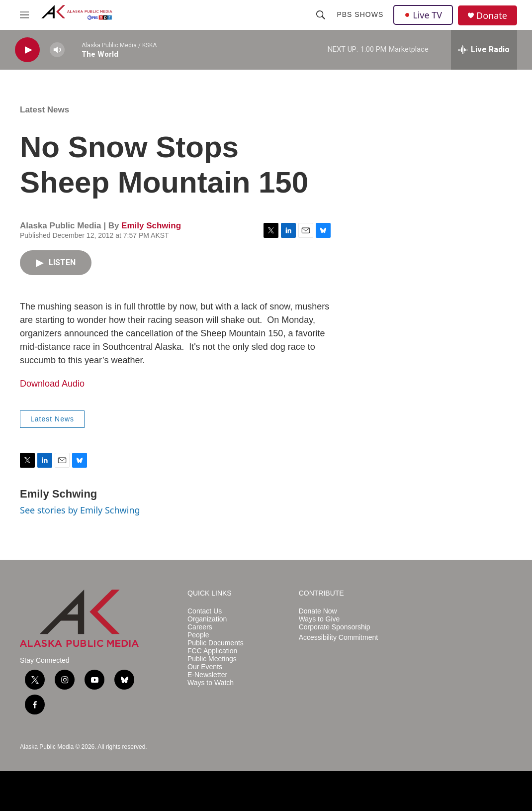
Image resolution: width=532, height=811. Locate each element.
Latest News (44, 110)
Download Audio (52, 384)
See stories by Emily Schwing (80, 510)
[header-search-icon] (321, 15)
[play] (27, 50)
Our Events (205, 667)
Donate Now (318, 611)
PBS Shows (360, 14)
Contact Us (205, 611)
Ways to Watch (211, 683)
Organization (207, 619)
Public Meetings (212, 659)
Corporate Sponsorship (335, 627)
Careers (200, 627)
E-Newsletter (207, 675)
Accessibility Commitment (338, 638)
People (198, 635)
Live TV (423, 15)
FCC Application (212, 651)
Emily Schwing (151, 226)
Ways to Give (319, 619)
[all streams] (484, 50)
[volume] (57, 50)
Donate (492, 16)
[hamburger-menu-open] (24, 15)
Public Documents (216, 643)
